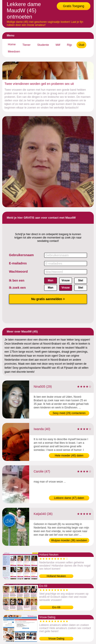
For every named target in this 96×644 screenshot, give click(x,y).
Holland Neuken (56, 576)
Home (12, 44)
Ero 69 (56, 607)
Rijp (69, 45)
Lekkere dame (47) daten (69, 498)
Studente (43, 45)
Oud (82, 45)
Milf (58, 45)
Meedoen (14, 51)
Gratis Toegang (74, 6)
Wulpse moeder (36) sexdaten (69, 540)
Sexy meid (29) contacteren (69, 413)
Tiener (26, 45)
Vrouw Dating (56, 639)
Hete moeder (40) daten (69, 456)
